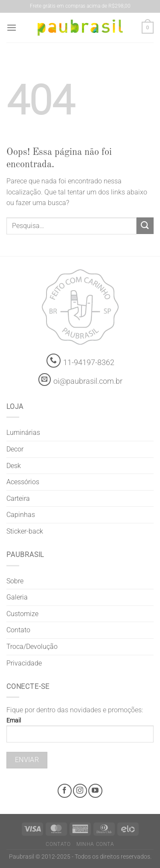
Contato (18, 630)
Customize (22, 614)
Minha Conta (95, 844)
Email (80, 733)
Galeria (17, 597)
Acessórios (23, 482)
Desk (14, 466)
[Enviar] (145, 226)
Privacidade (24, 663)
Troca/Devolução (32, 647)
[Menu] (12, 27)
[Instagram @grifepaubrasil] (80, 791)
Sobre (15, 581)
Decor (15, 449)
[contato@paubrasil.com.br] (45, 380)
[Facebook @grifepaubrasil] (65, 791)
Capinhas (21, 515)
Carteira (18, 498)
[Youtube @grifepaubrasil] (95, 791)
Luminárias (23, 433)
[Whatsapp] (54, 361)
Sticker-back (25, 531)
